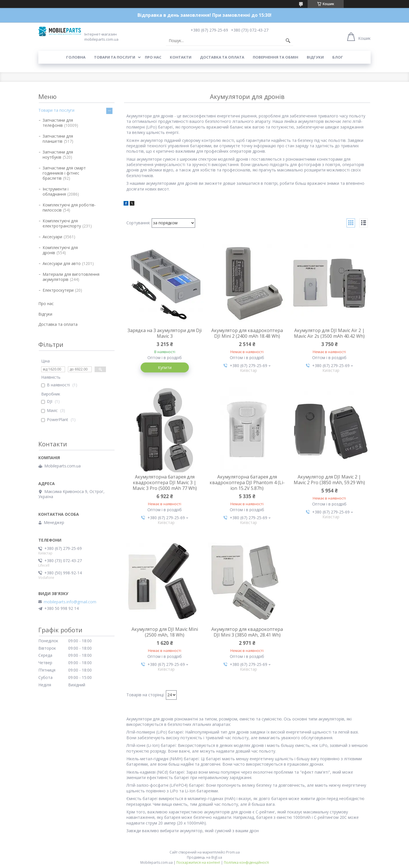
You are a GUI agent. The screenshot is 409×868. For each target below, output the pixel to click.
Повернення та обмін (276, 57)
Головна (76, 57)
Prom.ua (233, 852)
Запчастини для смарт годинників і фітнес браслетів (64, 173)
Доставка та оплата (222, 57)
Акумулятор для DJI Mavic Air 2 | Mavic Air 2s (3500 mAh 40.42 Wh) (329, 333)
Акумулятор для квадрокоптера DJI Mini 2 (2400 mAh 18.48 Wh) (247, 333)
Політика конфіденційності (246, 862)
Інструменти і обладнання (56, 191)
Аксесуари (52, 237)
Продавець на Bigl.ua (204, 857)
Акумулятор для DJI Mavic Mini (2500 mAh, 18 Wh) (165, 632)
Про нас (153, 57)
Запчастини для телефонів (58, 123)
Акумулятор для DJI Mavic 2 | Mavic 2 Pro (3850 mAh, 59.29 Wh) (329, 480)
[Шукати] (288, 41)
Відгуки (315, 57)
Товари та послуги (115, 57)
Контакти (181, 57)
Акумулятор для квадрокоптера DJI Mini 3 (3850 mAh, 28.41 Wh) (247, 632)
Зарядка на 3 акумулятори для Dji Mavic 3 (165, 333)
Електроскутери (58, 290)
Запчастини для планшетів (58, 139)
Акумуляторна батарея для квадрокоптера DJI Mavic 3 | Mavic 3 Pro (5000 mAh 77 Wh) (165, 482)
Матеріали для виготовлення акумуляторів (71, 277)
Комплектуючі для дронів (60, 250)
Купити (165, 367)
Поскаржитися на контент (198, 862)
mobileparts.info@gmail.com (70, 602)
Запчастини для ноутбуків (58, 155)
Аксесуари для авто (62, 263)
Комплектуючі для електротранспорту (62, 223)
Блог (338, 57)
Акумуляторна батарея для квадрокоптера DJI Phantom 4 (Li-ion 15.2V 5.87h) (247, 482)
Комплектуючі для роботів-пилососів (69, 207)
